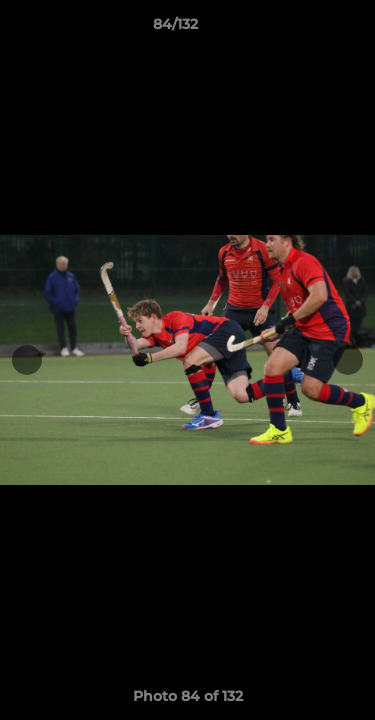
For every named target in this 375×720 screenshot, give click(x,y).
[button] (303, 29)
